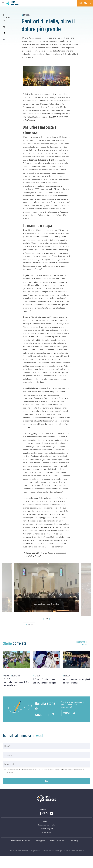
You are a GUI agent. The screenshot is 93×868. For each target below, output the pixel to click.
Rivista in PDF (47, 833)
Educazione (16, 676)
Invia (46, 781)
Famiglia (26, 15)
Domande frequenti (47, 829)
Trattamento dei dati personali (21, 841)
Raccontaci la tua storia (46, 825)
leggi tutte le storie (81, 643)
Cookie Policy (73, 841)
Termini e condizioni (57, 841)
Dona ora (83, 3)
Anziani (7, 676)
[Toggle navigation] (3, 3)
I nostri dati (46, 821)
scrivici (69, 713)
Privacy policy (41, 841)
